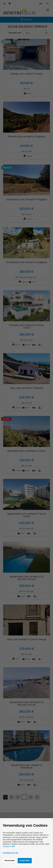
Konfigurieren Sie (11, 853)
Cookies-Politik (9, 846)
